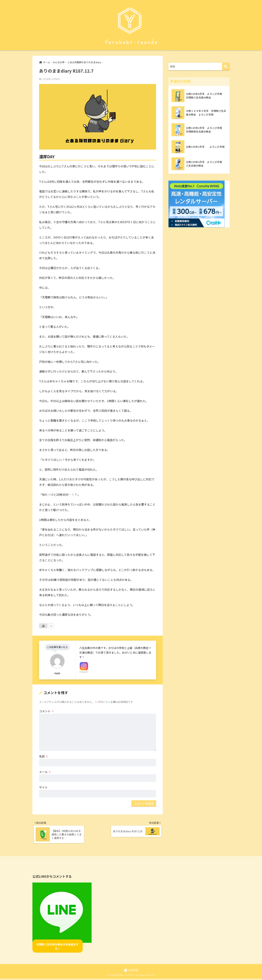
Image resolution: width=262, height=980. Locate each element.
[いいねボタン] (43, 626)
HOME (131, 972)
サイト (43, 787)
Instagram (84, 672)
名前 (44, 756)
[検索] (226, 67)
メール (45, 772)
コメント (47, 711)
